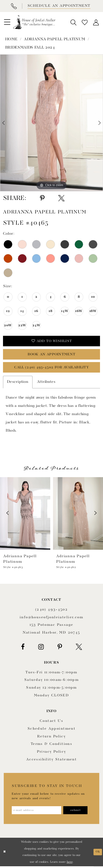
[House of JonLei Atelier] (34, 22)
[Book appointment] (59, 6)
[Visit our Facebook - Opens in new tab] (23, 648)
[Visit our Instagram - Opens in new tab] (41, 648)
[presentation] (25, 514)
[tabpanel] (51, 123)
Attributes (46, 383)
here (70, 863)
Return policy (51, 738)
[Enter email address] (37, 812)
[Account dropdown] (96, 22)
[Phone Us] (14, 6)
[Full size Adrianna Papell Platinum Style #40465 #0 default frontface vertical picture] (51, 123)
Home (11, 39)
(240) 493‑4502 (52, 611)
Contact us (51, 722)
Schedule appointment (51, 730)
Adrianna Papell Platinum (55, 39)
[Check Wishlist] (85, 22)
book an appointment (52, 355)
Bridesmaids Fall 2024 (30, 48)
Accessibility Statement (52, 761)
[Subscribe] (78, 812)
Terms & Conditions (52, 745)
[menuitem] (7, 22)
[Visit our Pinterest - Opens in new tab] (60, 648)
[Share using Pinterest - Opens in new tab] (42, 198)
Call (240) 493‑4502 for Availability (51, 369)
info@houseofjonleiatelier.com (51, 619)
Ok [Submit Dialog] (98, 854)
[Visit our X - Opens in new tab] (79, 648)
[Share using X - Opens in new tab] (61, 198)
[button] (7, 22)
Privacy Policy (52, 753)
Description (18, 383)
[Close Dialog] (5, 854)
